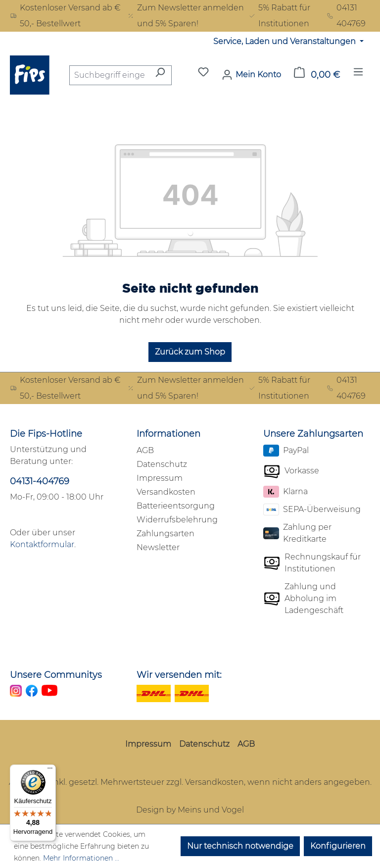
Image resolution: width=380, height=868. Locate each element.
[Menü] (358, 75)
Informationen (168, 434)
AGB (145, 450)
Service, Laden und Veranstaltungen (285, 41)
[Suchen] (160, 75)
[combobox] (109, 75)
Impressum (160, 478)
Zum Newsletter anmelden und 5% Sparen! (186, 16)
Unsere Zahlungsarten (313, 434)
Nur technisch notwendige (240, 846)
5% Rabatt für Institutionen (279, 16)
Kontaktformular (42, 544)
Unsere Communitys (56, 675)
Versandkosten (166, 492)
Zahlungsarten (166, 534)
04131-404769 (40, 481)
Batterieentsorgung (176, 506)
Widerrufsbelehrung (177, 520)
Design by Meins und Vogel (190, 810)
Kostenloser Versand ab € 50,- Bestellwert (65, 16)
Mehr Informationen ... (81, 858)
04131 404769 (346, 16)
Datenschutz (162, 464)
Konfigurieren (338, 846)
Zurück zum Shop (190, 352)
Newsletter (158, 547)
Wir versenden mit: (179, 675)
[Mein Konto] (251, 75)
